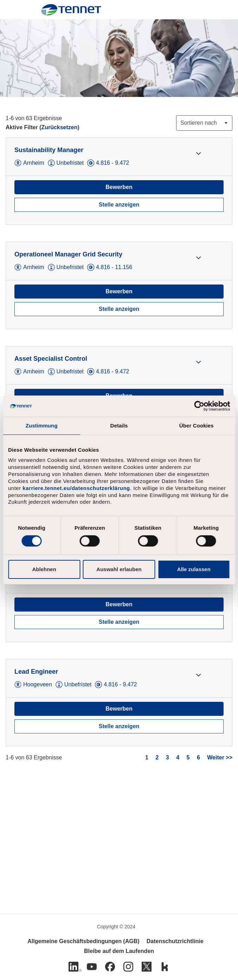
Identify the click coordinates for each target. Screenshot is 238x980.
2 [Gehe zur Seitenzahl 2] (157, 757)
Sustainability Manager (49, 150)
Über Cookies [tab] (197, 426)
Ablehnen (44, 569)
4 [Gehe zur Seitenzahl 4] (178, 757)
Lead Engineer (36, 672)
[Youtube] (92, 967)
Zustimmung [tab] (42, 426)
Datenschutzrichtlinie (175, 941)
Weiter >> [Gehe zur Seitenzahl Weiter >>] (220, 757)
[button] (198, 153)
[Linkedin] (73, 967)
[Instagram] (128, 967)
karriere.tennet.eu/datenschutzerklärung (76, 488)
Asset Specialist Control (51, 359)
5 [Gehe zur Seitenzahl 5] (188, 757)
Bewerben (119, 187)
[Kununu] (165, 967)
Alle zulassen (194, 569)
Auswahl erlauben (119, 569)
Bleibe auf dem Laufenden (119, 951)
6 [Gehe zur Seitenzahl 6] (198, 757)
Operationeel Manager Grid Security (68, 254)
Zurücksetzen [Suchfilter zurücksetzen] (59, 127)
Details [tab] (119, 426)
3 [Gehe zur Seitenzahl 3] (168, 757)
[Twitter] (147, 967)
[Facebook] (110, 967)
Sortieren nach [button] (199, 123)
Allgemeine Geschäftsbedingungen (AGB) (83, 941)
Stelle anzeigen (119, 205)
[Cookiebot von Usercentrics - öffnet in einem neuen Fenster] (199, 406)
